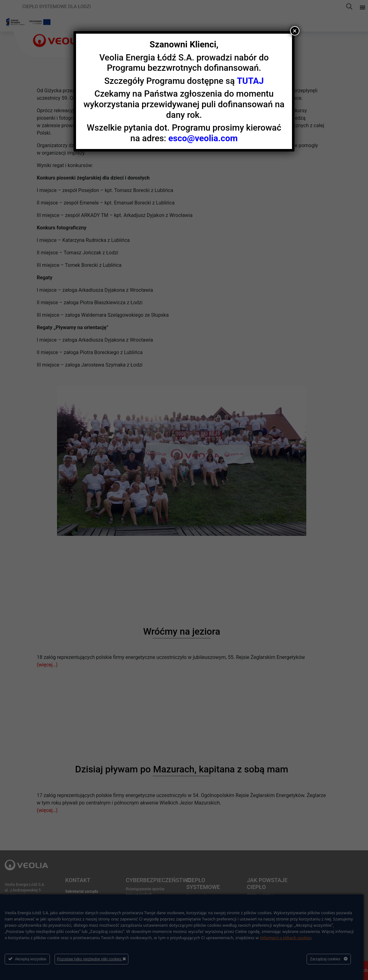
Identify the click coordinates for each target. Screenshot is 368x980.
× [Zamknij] (295, 31)
